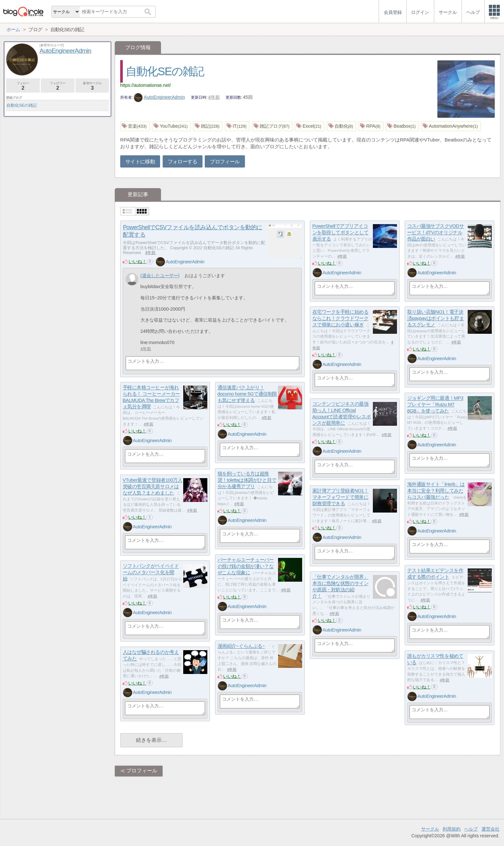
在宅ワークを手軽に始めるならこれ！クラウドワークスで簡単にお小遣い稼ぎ (341, 318)
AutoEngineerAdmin (159, 97)
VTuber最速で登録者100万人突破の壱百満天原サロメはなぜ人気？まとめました (153, 487)
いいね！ (138, 261)
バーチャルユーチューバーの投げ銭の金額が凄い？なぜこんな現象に (246, 566)
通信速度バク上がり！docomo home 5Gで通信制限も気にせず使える (247, 394)
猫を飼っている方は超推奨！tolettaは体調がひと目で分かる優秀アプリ (247, 480)
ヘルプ (471, 829)
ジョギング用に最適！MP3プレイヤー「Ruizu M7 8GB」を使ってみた (435, 405)
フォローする (183, 162)
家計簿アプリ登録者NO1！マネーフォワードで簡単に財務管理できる (341, 497)
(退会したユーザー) (160, 276)
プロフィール (225, 162)
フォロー (23, 86)
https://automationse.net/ (146, 85)
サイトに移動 (140, 162)
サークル (430, 829)
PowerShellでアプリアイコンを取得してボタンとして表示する (341, 232)
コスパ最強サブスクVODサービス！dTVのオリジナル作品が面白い (436, 232)
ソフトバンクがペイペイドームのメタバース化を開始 (151, 572)
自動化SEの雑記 (165, 71)
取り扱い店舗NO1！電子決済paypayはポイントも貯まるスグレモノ (436, 318)
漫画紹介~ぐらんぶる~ (241, 646)
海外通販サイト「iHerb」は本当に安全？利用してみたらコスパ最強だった (436, 491)
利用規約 (452, 829)
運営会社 (491, 829)
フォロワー (58, 86)
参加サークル (92, 86)
